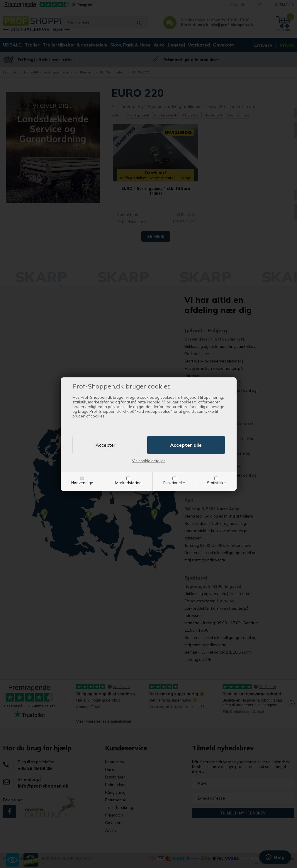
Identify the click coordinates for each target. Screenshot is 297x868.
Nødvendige (82, 483)
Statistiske (216, 483)
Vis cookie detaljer (148, 461)
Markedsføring (128, 483)
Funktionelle (174, 483)
